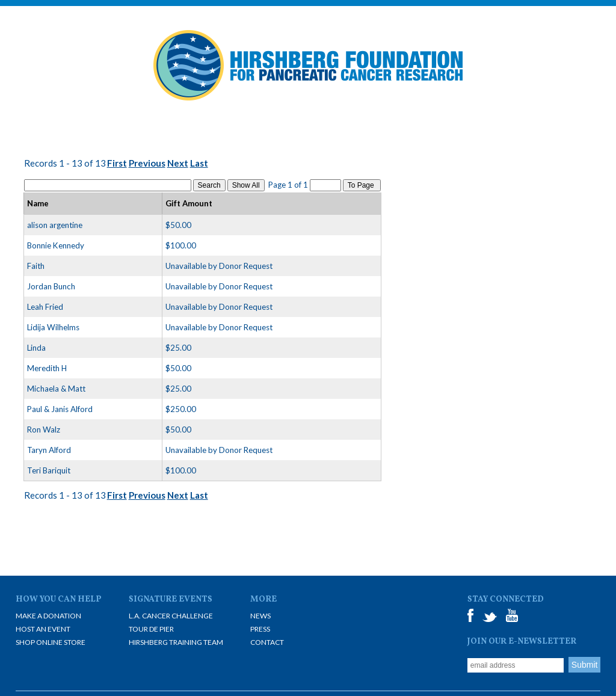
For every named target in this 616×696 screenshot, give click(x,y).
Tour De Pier (151, 629)
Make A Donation (48, 616)
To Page (362, 185)
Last (199, 163)
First (117, 163)
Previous (147, 163)
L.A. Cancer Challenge (171, 616)
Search (209, 185)
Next (178, 163)
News (260, 616)
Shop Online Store (51, 642)
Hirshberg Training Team (176, 642)
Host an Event (43, 629)
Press (260, 629)
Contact (267, 642)
